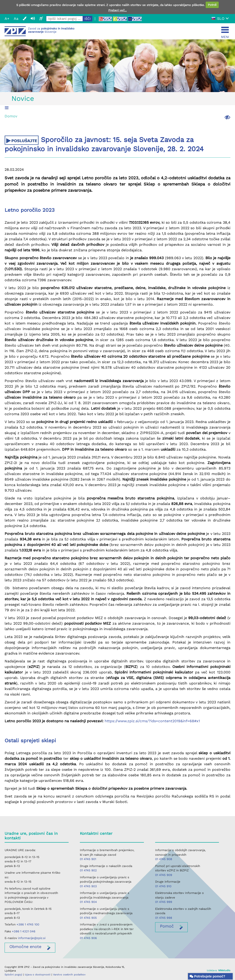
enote (25, 947)
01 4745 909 (164, 875)
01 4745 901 (88, 859)
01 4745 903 (88, 886)
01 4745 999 (164, 902)
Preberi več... (117, 10)
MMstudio (224, 970)
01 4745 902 (88, 870)
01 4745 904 (88, 902)
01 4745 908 (164, 859)
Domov (11, 116)
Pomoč (167, 926)
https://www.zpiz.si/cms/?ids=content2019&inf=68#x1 (152, 721)
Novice (23, 98)
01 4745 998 (164, 918)
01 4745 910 (163, 886)
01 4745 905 (88, 918)
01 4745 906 (88, 938)
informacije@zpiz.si (32, 938)
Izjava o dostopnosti (38, 975)
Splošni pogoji (13, 975)
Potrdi (212, 5)
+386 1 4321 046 (24, 931)
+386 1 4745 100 (28, 924)
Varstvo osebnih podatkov (69, 975)
